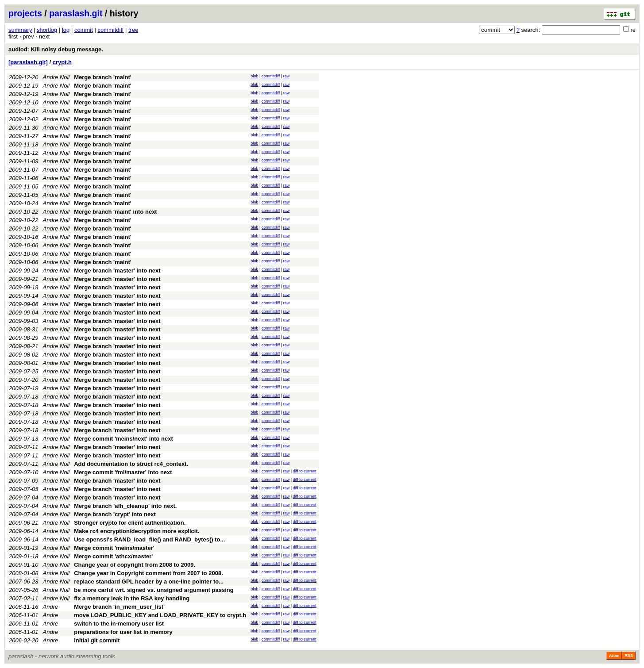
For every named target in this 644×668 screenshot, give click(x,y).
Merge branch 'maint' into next (115, 212)
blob (254, 76)
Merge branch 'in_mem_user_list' (119, 607)
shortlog (47, 30)
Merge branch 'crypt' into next (115, 514)
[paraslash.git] (28, 62)
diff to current (305, 471)
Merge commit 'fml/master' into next (123, 472)
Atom (614, 656)
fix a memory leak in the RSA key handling (132, 598)
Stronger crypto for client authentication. (130, 523)
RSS (629, 656)
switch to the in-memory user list (119, 624)
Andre (51, 607)
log (66, 30)
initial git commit (97, 640)
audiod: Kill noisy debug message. (56, 49)
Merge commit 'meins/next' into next (123, 439)
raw (287, 76)
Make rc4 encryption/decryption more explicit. (137, 531)
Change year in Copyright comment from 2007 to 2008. (148, 573)
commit (84, 30)
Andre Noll (56, 77)
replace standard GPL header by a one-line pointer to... (149, 582)
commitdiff (110, 30)
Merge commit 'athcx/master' (113, 556)
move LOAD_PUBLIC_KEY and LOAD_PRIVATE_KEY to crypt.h (160, 615)
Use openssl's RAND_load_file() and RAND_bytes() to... (149, 539)
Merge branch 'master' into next (117, 271)
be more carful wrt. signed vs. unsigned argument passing (154, 590)
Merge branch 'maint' (103, 77)
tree (133, 30)
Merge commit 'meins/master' (114, 548)
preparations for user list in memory (123, 632)
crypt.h (62, 62)
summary (20, 30)
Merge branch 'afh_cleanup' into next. (125, 506)
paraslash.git (76, 13)
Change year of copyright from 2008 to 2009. (135, 565)
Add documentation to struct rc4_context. (131, 464)
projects (25, 13)
